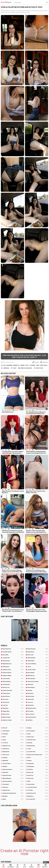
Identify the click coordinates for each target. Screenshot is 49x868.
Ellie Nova (13, 708)
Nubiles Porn (13, 746)
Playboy (13, 758)
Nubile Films (13, 790)
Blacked (13, 796)
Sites (25, 867)
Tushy (38, 749)
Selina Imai (13, 667)
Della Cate (38, 693)
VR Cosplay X (38, 731)
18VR (38, 781)
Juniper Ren (13, 658)
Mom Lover (13, 755)
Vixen (38, 734)
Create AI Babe (45, 867)
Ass (4, 365)
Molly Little (13, 714)
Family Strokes (13, 775)
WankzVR (13, 760)
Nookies (38, 743)
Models (32, 867)
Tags (17, 867)
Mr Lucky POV (38, 799)
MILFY (38, 758)
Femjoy (38, 728)
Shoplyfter (38, 763)
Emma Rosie (13, 661)
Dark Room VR (38, 793)
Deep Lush (38, 772)
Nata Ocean (38, 696)
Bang (13, 799)
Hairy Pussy (44, 365)
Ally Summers (38, 678)
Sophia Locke (13, 670)
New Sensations (13, 769)
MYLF (13, 737)
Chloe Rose (13, 702)
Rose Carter (38, 714)
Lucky (39, 867)
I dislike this (45, 362)
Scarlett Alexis (13, 652)
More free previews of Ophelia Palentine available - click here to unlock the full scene (24, 356)
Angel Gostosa (38, 708)
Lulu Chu (13, 705)
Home (4, 867)
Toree (38, 667)
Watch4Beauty (13, 778)
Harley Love (13, 687)
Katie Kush (38, 705)
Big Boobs (9, 365)
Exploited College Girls (13, 793)
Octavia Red (13, 684)
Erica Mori (13, 699)
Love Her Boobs (38, 787)
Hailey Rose (38, 652)
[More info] (47, 409)
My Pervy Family (13, 781)
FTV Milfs (38, 790)
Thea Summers (38, 717)
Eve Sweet (38, 711)
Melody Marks (13, 681)
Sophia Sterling (13, 690)
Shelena (38, 690)
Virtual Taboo (13, 763)
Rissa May (13, 655)
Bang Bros (38, 796)
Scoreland (13, 784)
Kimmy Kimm (13, 693)
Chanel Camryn (13, 673)
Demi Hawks (38, 673)
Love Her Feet (38, 752)
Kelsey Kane (38, 661)
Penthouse (13, 749)
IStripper (13, 734)
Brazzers (13, 787)
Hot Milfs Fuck (38, 740)
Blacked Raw (38, 746)
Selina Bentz (38, 687)
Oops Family (38, 784)
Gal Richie (38, 684)
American (6, 368)
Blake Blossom (13, 664)
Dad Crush (38, 778)
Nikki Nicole (38, 676)
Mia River (38, 720)
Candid (22, 365)
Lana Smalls (13, 678)
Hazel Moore (13, 696)
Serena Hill (38, 699)
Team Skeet (13, 731)
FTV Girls (13, 743)
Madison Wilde (13, 676)
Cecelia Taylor (38, 670)
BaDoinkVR (13, 752)
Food (38, 365)
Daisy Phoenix (38, 649)
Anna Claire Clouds (38, 681)
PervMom (38, 769)
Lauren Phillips (38, 664)
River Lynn (38, 655)
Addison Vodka (13, 720)
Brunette (16, 365)
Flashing (32, 365)
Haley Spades (38, 658)
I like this (37, 362)
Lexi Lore (38, 702)
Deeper (38, 760)
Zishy (15, 368)
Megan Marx (13, 711)
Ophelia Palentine (26, 368)
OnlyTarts (13, 772)
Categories (11, 867)
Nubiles (13, 766)
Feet (27, 365)
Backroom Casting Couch (38, 755)
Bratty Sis (38, 775)
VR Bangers (38, 766)
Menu (45, 862)
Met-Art (13, 728)
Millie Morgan (13, 717)
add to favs (39, 368)
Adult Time (38, 737)
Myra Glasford (13, 649)
